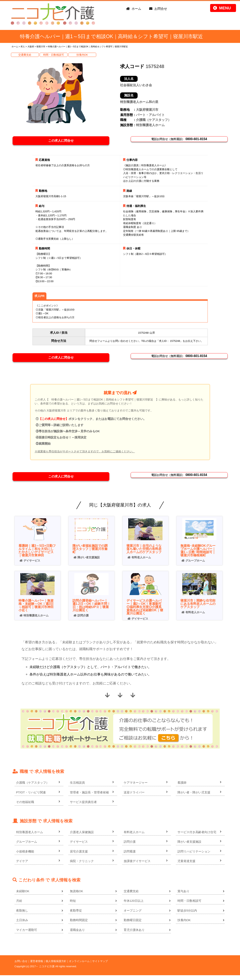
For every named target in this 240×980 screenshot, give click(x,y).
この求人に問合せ (63, 141)
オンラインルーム (79, 966)
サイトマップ (100, 966)
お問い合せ (21, 966)
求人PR (40, 297)
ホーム (136, 9)
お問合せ (161, 9)
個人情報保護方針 (56, 966)
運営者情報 (37, 966)
